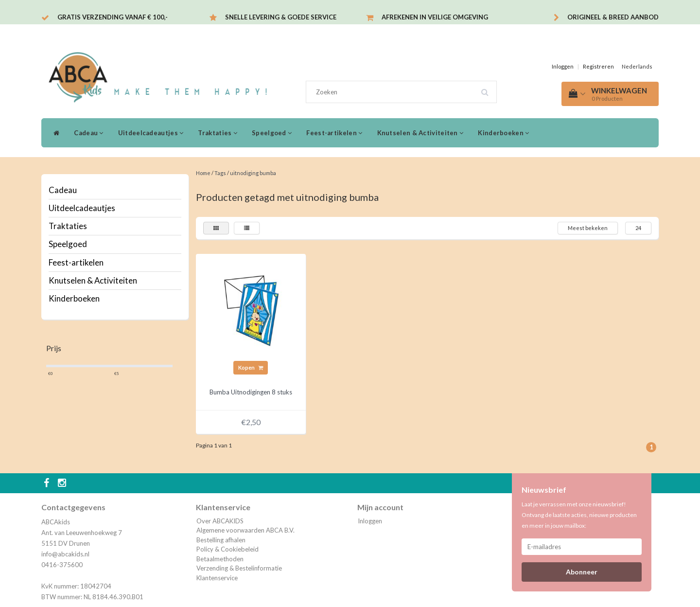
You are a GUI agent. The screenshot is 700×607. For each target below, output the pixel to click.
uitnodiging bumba (253, 173)
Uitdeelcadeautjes (151, 133)
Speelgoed (272, 133)
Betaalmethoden (220, 559)
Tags (220, 173)
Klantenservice (217, 578)
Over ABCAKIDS (220, 521)
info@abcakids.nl (65, 554)
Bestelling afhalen (221, 540)
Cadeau (88, 133)
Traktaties (218, 133)
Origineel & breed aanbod (613, 17)
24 (638, 228)
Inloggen (563, 66)
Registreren (598, 66)
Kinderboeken (503, 133)
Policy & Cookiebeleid (227, 549)
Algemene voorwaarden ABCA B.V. (245, 530)
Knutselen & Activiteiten (420, 133)
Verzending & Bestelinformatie (239, 568)
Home (203, 173)
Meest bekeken (588, 228)
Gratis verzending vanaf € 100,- (113, 17)
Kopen (251, 367)
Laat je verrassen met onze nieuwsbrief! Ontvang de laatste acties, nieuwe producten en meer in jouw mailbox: (579, 515)
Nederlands (637, 66)
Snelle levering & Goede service (281, 17)
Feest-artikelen (334, 133)
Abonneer (582, 572)
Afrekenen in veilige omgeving (435, 17)
